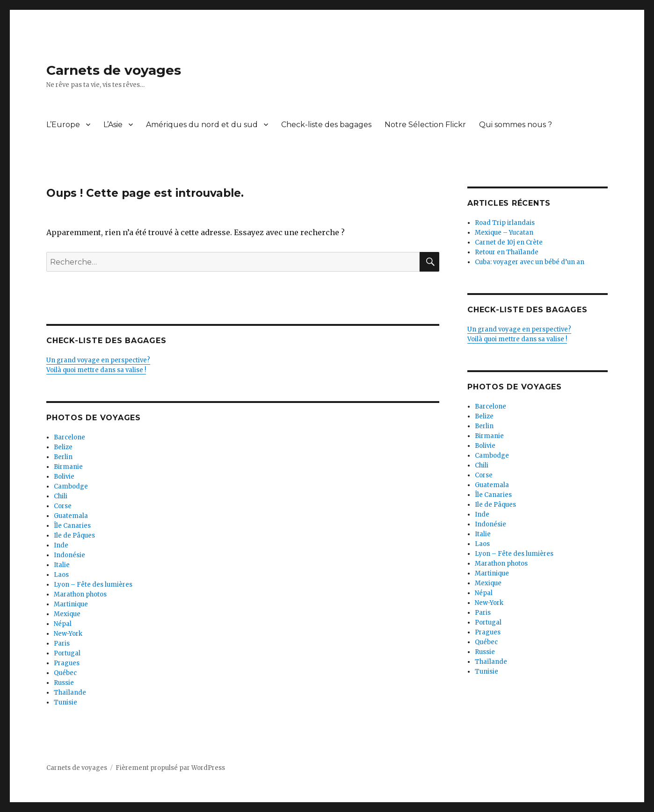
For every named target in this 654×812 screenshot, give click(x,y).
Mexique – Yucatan (504, 233)
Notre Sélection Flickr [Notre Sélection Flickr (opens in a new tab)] (425, 125)
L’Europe (63, 125)
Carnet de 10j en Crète (509, 242)
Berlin (63, 457)
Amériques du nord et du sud (202, 125)
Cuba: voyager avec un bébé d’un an (530, 262)
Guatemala (71, 516)
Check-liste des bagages (326, 125)
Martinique (71, 604)
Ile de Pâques (74, 535)
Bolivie (64, 477)
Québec (65, 673)
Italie (62, 565)
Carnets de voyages (114, 70)
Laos (61, 575)
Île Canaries (72, 526)
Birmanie (68, 467)
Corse (63, 506)
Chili (61, 496)
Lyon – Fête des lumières (93, 585)
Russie (64, 683)
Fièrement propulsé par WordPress (170, 768)
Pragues (67, 663)
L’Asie (113, 125)
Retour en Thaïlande (507, 252)
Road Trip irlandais (505, 223)
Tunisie (65, 702)
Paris (62, 643)
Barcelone (69, 437)
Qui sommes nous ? (516, 125)
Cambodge (71, 486)
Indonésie (69, 555)
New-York (68, 634)
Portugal (67, 653)
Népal (63, 624)
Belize (63, 447)
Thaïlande (70, 693)
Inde (61, 545)
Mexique (67, 614)
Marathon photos (80, 594)
